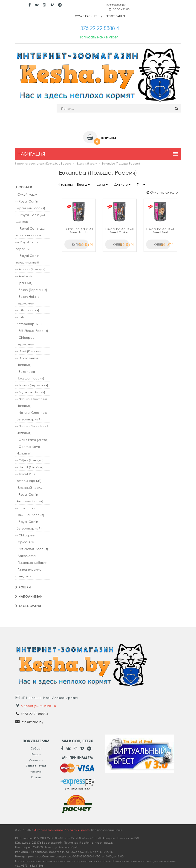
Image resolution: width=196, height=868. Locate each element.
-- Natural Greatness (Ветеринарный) (31, 416)
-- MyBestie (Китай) (30, 392)
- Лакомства (26, 556)
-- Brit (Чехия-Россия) (32, 331)
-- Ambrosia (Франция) (24, 279)
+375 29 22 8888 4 (35, 714)
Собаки (24, 187)
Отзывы (36, 777)
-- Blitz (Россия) (27, 310)
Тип (141, 184)
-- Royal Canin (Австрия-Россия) (29, 498)
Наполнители (29, 596)
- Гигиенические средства (28, 573)
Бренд (83, 184)
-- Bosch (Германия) (31, 290)
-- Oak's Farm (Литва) (32, 440)
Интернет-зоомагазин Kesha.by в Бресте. (62, 830)
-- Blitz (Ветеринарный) (29, 320)
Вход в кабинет (86, 16)
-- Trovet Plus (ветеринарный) (28, 477)
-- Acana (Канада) (30, 269)
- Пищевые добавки (31, 563)
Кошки (23, 587)
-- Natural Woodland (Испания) (32, 429)
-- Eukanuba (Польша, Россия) (30, 375)
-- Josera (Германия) (32, 385)
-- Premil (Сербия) (29, 467)
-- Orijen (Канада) (29, 460)
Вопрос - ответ (36, 766)
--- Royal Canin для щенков (30, 218)
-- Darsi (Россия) (28, 351)
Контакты (36, 771)
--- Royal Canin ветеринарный (27, 259)
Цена (102, 184)
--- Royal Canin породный (27, 245)
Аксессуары (28, 606)
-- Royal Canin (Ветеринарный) (29, 525)
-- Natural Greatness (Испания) (31, 402)
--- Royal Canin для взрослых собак (30, 232)
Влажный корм (87, 163)
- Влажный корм (29, 488)
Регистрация (115, 16)
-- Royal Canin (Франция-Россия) (30, 205)
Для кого (122, 184)
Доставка (36, 760)
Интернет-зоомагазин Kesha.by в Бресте (43, 163)
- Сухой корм (26, 194)
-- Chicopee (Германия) (25, 341)
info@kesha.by (116, 5)
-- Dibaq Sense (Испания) (27, 361)
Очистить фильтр (162, 192)
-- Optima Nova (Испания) (28, 450)
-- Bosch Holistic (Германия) (27, 300)
